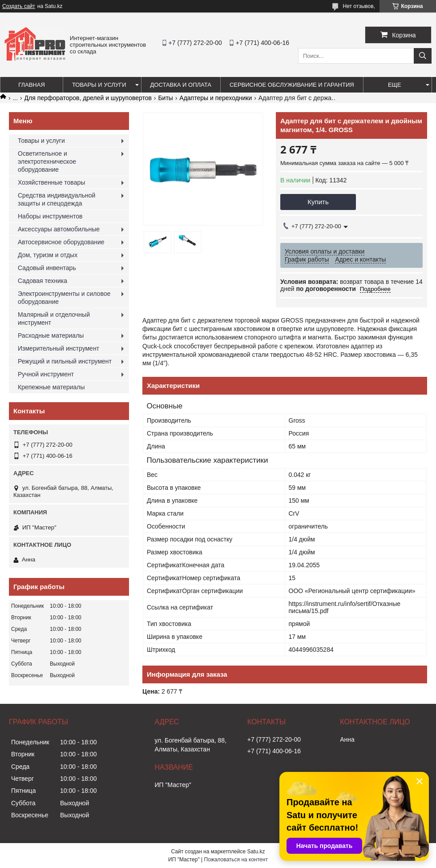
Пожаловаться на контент (236, 860)
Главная (32, 85)
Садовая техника (42, 281)
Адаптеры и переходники (216, 98)
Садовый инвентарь (47, 268)
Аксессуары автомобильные (59, 229)
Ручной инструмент (46, 374)
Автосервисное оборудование (61, 242)
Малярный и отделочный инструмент (54, 319)
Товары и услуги (99, 85)
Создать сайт (19, 6)
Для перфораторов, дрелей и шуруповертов (88, 98)
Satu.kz (256, 852)
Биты (165, 98)
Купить (318, 202)
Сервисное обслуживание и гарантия (292, 85)
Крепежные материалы (51, 387)
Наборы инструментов (50, 216)
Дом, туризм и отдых (48, 255)
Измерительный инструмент (59, 348)
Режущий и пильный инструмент (65, 361)
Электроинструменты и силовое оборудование (64, 298)
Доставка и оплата (181, 85)
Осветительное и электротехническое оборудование (47, 161)
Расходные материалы (51, 335)
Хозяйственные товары (51, 182)
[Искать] (423, 56)
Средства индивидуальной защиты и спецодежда (57, 199)
